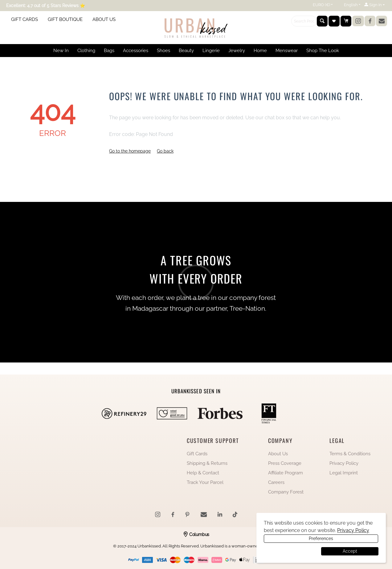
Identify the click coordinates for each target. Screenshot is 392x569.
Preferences (292, 551)
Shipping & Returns (207, 463)
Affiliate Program (286, 473)
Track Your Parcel (205, 482)
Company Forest (286, 492)
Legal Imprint (344, 473)
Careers (276, 482)
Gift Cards (197, 454)
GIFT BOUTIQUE (65, 19)
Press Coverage (285, 463)
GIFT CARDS (24, 19)
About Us (278, 454)
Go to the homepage (130, 151)
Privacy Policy (344, 463)
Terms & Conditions (350, 454)
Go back (165, 151)
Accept (350, 551)
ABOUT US (104, 19)
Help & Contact (203, 473)
